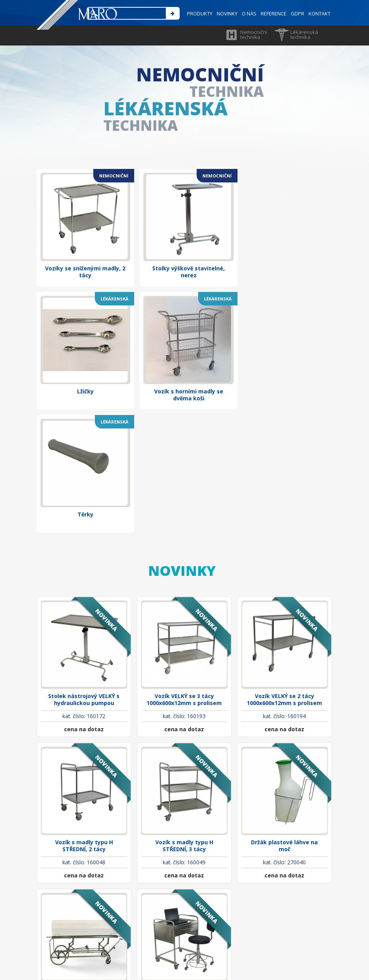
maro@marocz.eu (134, 914)
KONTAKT (319, 13)
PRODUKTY (198, 13)
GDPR (297, 13)
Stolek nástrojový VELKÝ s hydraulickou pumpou (84, 530)
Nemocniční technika (254, 35)
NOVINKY (226, 13)
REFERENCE (273, 13)
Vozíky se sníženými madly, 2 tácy (84, 233)
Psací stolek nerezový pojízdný (184, 816)
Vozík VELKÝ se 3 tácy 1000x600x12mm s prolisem (184, 530)
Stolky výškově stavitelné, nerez (184, 233)
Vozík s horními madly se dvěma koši (84, 352)
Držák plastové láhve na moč (284, 673)
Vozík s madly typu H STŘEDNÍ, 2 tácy (84, 673)
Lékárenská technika (304, 35)
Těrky (184, 349)
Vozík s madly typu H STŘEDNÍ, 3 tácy (184, 673)
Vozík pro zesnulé (84, 812)
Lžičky (284, 229)
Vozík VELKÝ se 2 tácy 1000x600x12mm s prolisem (284, 530)
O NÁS (248, 13)
